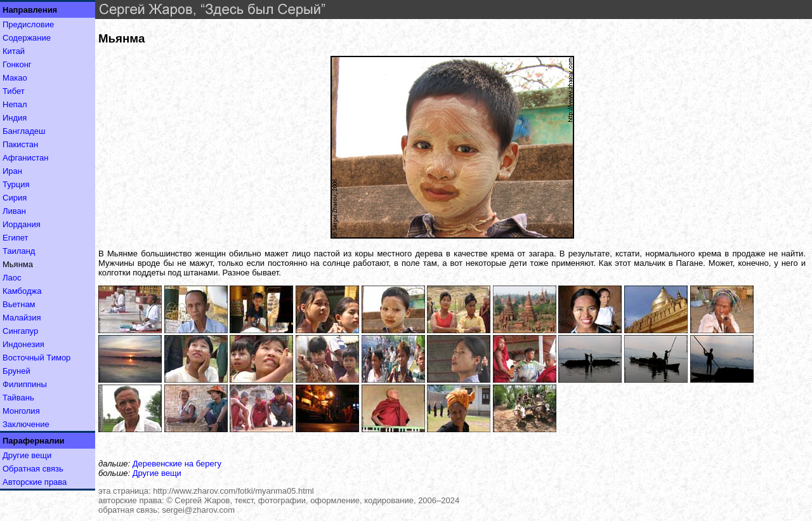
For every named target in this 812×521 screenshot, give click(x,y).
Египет (15, 238)
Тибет (14, 91)
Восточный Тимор (36, 358)
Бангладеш (24, 131)
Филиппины (25, 384)
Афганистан (25, 158)
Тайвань (18, 398)
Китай (14, 51)
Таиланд (19, 251)
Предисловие (28, 24)
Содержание (27, 38)
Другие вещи (27, 455)
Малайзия (22, 318)
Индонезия (23, 344)
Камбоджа (22, 291)
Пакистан (20, 144)
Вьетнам (19, 304)
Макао (15, 78)
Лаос (12, 278)
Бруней (16, 371)
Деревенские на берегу (177, 464)
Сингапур (20, 331)
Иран (12, 171)
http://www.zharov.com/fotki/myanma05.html (233, 491)
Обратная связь (33, 469)
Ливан (14, 211)
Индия (15, 118)
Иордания (22, 224)
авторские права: (131, 500)
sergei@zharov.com (198, 510)
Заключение (26, 424)
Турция (16, 184)
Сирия (15, 198)
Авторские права (35, 482)
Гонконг (17, 64)
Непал (15, 104)
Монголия (21, 411)
